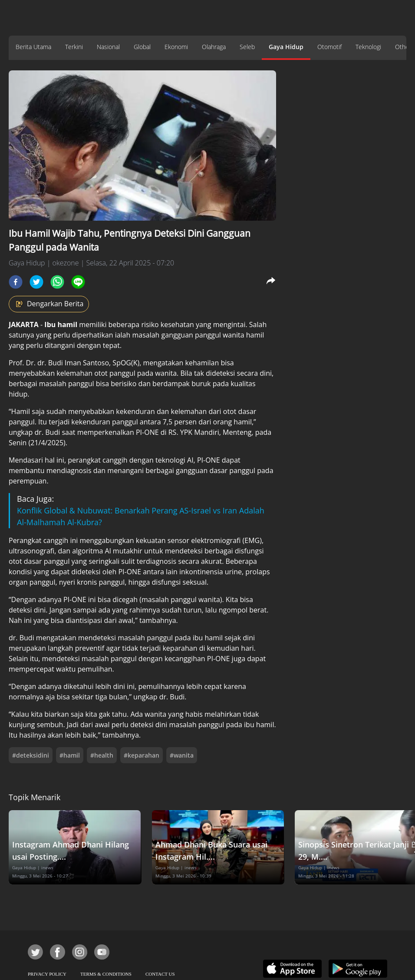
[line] (78, 282)
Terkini (74, 47)
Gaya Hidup (286, 47)
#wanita (182, 755)
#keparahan (142, 755)
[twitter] (36, 282)
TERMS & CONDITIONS (106, 974)
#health (102, 755)
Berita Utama (33, 47)
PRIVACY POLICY (47, 974)
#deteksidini (31, 755)
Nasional (108, 47)
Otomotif (329, 47)
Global (142, 47)
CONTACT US (160, 974)
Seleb (247, 47)
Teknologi (368, 47)
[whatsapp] (57, 282)
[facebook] (16, 282)
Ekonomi (176, 47)
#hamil (70, 755)
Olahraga (214, 47)
